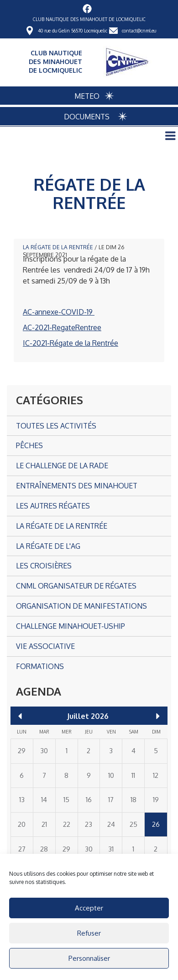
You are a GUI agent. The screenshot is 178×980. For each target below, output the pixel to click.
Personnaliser (89, 958)
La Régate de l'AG (48, 546)
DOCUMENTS (87, 117)
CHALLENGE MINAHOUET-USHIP (71, 626)
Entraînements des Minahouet (77, 486)
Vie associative (45, 646)
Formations (40, 666)
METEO (87, 96)
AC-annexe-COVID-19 (59, 312)
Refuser (89, 933)
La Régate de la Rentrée (58, 247)
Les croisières (44, 566)
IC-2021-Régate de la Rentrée (71, 343)
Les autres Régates (53, 506)
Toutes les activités (56, 426)
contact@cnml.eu (139, 31)
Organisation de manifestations (81, 606)
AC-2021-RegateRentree (62, 327)
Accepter (89, 908)
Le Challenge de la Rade (62, 466)
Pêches (29, 445)
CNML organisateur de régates (76, 586)
